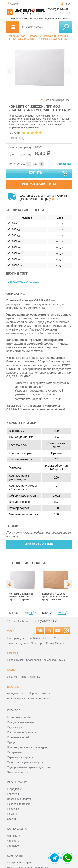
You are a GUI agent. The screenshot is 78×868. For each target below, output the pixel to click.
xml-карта (13, 841)
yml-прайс (13, 846)
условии (55, 199)
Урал (11, 631)
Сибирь (13, 653)
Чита (23, 677)
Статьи (11, 819)
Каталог (34, 36)
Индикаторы (15, 727)
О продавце (14, 789)
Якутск (46, 694)
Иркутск (12, 677)
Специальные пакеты (55, 36)
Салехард (37, 643)
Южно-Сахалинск (39, 698)
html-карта (14, 836)
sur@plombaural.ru (21, 621)
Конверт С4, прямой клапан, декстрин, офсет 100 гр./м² (21, 597)
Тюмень (12, 643)
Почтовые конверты (24, 39)
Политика (13, 809)
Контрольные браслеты (22, 732)
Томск (62, 660)
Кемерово (50, 660)
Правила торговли (19, 804)
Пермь (47, 638)
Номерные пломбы (19, 717)
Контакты (30, 19)
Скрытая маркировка (20, 757)
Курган (24, 643)
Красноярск (33, 660)
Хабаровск (33, 694)
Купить (48, 174)
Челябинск (33, 638)
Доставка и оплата (59, 19)
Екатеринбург (16, 638)
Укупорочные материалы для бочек (29, 767)
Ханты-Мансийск (56, 643)
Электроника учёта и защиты (25, 762)
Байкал (13, 670)
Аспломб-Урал (17, 36)
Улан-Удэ (34, 677)
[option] (39, 68)
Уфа (57, 638)
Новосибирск (15, 660)
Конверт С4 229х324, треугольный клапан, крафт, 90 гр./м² (55, 597)
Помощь (42, 19)
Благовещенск (16, 698)
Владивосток (15, 694)
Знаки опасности (18, 772)
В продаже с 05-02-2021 (23, 282)
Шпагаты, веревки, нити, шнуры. (27, 747)
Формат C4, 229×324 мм (53, 39)
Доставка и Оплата (19, 799)
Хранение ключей (18, 737)
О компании (16, 19)
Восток (13, 687)
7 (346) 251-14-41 (58, 9)
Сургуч (11, 742)
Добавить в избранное (57, 100)
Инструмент (15, 752)
